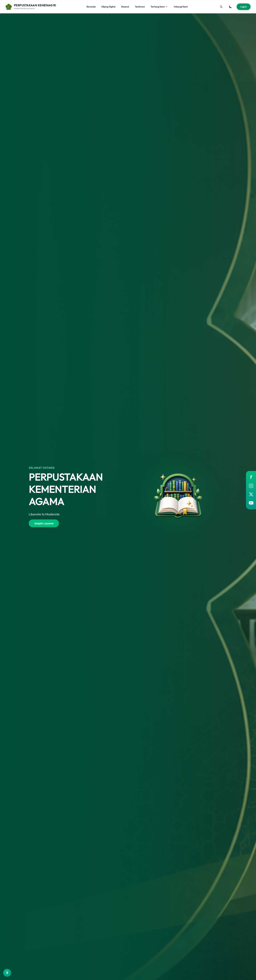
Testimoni (140, 7)
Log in (244, 7)
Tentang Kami (159, 7)
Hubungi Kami (181, 7)
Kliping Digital (108, 7)
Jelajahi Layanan (44, 523)
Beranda (91, 7)
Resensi (125, 7)
